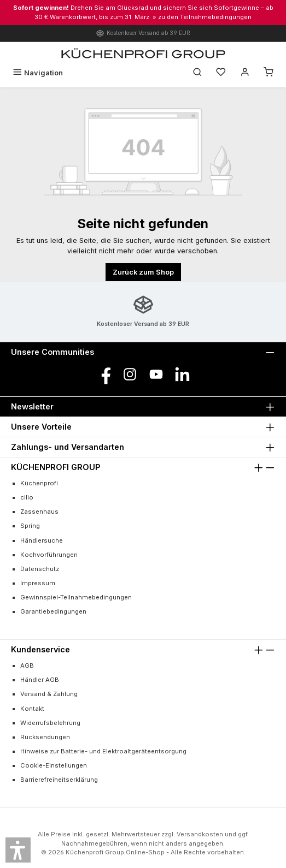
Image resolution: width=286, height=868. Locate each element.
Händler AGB (40, 680)
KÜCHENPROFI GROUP (56, 467)
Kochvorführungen (49, 555)
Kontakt (32, 709)
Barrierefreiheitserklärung (59, 780)
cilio (27, 497)
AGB (27, 665)
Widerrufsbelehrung (50, 723)
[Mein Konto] (245, 73)
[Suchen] (197, 73)
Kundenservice (40, 649)
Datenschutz (40, 569)
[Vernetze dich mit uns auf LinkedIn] (182, 374)
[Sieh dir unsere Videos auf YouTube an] (156, 374)
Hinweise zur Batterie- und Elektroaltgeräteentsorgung (103, 751)
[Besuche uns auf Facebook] (104, 374)
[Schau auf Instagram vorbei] (130, 374)
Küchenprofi (39, 483)
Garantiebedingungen (53, 611)
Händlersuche (42, 540)
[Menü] (38, 73)
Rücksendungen (45, 737)
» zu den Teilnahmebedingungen (202, 17)
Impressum (38, 583)
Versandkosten (200, 834)
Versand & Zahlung (49, 694)
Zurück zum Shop (143, 272)
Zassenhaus (39, 512)
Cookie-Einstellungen (54, 765)
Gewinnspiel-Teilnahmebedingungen (76, 597)
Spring (30, 526)
